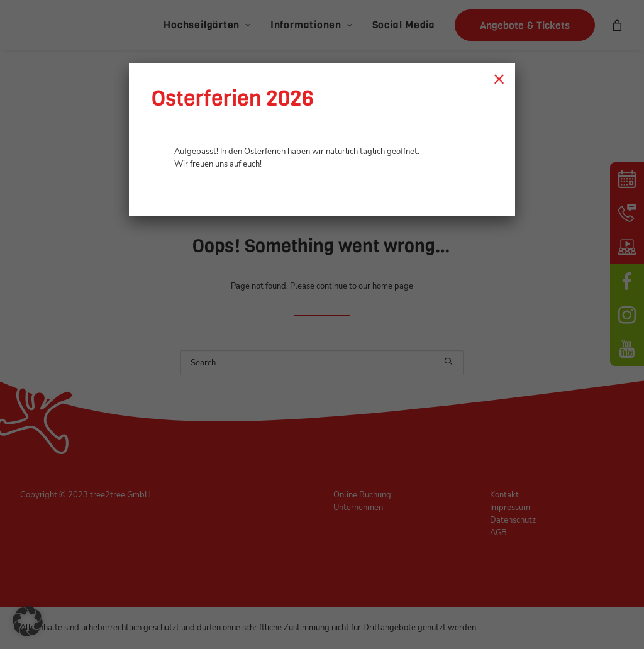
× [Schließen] (499, 79)
